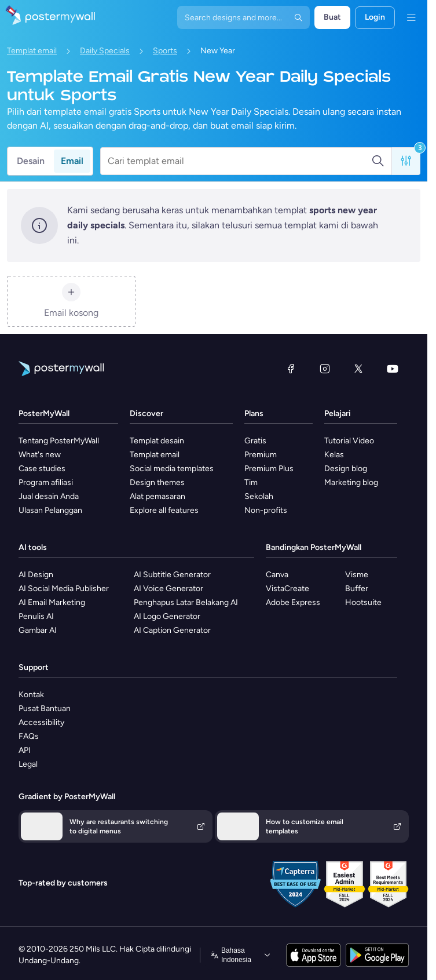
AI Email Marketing (52, 602)
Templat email (32, 51)
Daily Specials (105, 51)
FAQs (29, 736)
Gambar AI (38, 630)
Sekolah (259, 496)
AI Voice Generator (168, 589)
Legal (28, 764)
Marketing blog (351, 482)
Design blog (346, 469)
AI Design (36, 575)
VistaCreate (287, 589)
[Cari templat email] (239, 161)
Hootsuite (363, 602)
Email (72, 161)
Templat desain (157, 441)
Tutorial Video (349, 441)
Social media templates (172, 469)
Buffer (357, 589)
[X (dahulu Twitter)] (358, 369)
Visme (357, 575)
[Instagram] (325, 369)
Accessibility (41, 722)
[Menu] (411, 17)
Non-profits (266, 510)
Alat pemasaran (157, 496)
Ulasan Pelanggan (50, 510)
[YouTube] (393, 369)
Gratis (255, 441)
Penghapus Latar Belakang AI (186, 602)
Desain (31, 161)
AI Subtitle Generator (172, 575)
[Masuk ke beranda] (47, 17)
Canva (277, 575)
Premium (261, 455)
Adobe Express (293, 602)
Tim (251, 482)
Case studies (42, 469)
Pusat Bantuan (45, 708)
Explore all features (164, 510)
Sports (165, 51)
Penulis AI (36, 616)
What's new (40, 455)
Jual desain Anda (49, 496)
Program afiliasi (46, 482)
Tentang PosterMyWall (59, 441)
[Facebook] (291, 369)
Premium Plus (269, 469)
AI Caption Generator (172, 630)
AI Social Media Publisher (64, 589)
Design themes (157, 482)
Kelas (334, 455)
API (25, 750)
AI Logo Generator (167, 616)
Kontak (31, 695)
